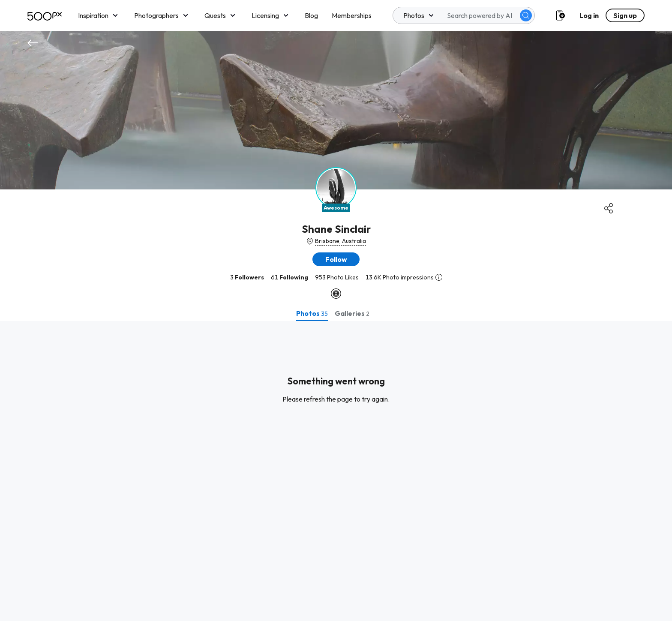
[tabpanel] (336, 471)
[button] (336, 259)
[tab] (312, 313)
